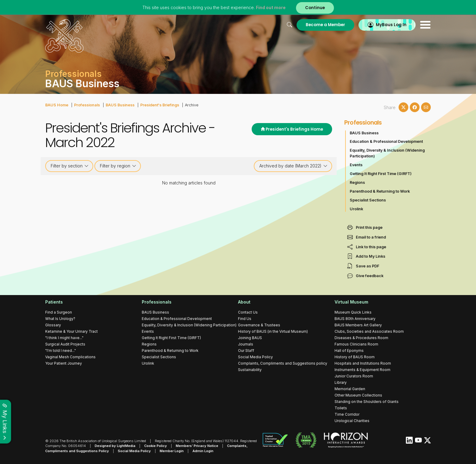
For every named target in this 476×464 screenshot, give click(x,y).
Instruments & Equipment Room (362, 370)
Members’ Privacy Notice (197, 446)
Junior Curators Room (354, 376)
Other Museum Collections (358, 395)
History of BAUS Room (355, 357)
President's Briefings (160, 105)
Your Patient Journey (64, 363)
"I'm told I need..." (61, 351)
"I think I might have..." (64, 338)
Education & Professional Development (386, 141)
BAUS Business (120, 105)
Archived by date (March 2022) (293, 166)
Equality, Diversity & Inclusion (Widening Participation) (387, 153)
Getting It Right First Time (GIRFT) (381, 174)
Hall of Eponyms (349, 351)
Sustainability (250, 370)
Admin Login (203, 451)
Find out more (271, 7)
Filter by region (118, 166)
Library (341, 382)
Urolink (356, 209)
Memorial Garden (350, 389)
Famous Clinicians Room (356, 344)
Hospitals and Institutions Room (363, 363)
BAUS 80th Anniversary (355, 319)
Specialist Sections (368, 200)
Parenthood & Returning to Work (380, 191)
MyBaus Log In (391, 25)
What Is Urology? (60, 319)
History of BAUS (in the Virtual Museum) (273, 331)
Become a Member (325, 25)
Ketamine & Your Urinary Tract (71, 331)
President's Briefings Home (292, 129)
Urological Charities (352, 421)
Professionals (87, 105)
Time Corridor (347, 414)
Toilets (341, 408)
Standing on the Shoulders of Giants (367, 402)
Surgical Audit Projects (65, 344)
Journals (246, 344)
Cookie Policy (156, 446)
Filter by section (70, 166)
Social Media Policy (255, 357)
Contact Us (248, 312)
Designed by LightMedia (115, 446)
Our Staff (246, 351)
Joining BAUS (250, 338)
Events (356, 165)
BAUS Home (57, 105)
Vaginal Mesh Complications (70, 357)
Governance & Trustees (259, 325)
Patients (54, 302)
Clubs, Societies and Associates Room (369, 331)
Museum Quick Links (353, 312)
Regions (357, 182)
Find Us (245, 319)
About (244, 302)
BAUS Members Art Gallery (358, 325)
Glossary (53, 325)
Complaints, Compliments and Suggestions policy (283, 363)
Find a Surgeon (59, 312)
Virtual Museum (351, 302)
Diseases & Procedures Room (361, 338)
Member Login (172, 451)
